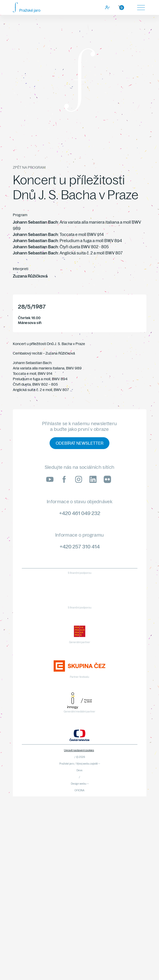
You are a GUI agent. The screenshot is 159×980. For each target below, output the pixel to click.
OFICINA (79, 790)
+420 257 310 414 (80, 546)
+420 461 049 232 (80, 513)
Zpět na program (29, 167)
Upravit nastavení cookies (79, 750)
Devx (79, 770)
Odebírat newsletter (79, 443)
